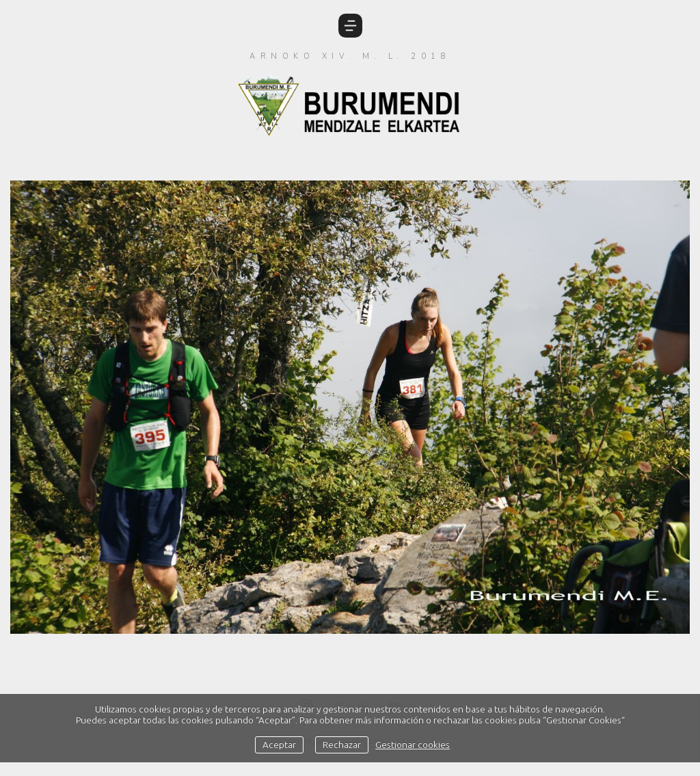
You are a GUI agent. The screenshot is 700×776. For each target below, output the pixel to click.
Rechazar (342, 745)
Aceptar (279, 745)
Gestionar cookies (413, 745)
